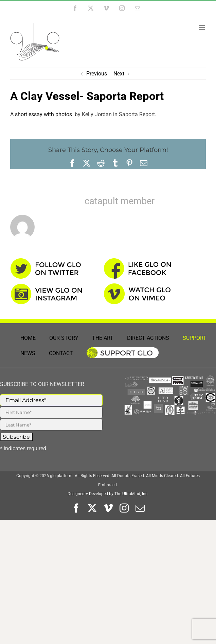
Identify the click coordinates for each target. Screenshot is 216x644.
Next (119, 74)
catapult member (120, 201)
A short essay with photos (42, 114)
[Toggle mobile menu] (202, 27)
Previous (97, 74)
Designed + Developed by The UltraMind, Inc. (108, 494)
